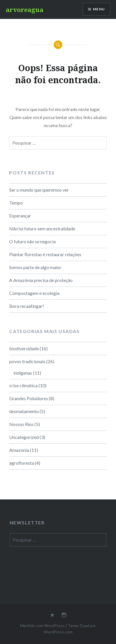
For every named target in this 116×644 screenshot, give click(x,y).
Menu (99, 9)
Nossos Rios (21, 424)
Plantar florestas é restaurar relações (45, 254)
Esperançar (20, 216)
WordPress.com (58, 632)
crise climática (23, 385)
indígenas (23, 373)
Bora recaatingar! (27, 306)
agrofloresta (22, 463)
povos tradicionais (27, 361)
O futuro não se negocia (32, 241)
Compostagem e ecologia (34, 293)
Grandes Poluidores (29, 398)
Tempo (16, 203)
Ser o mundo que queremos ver (39, 190)
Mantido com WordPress (42, 625)
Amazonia (19, 450)
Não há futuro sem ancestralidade (42, 228)
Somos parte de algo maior (35, 267)
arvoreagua (25, 9)
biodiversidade (24, 348)
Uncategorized (24, 437)
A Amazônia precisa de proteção (41, 280)
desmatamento (24, 411)
